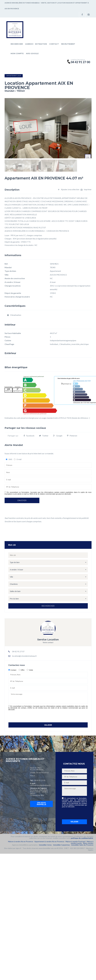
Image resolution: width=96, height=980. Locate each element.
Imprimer (86, 190)
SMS (10, 459)
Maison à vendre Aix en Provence (21, 841)
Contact (54, 44)
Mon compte (17, 54)
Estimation (41, 44)
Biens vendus (88, 843)
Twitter (44, 436)
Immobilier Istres (45, 845)
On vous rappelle (41, 804)
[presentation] (27, 716)
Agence (29, 44)
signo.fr (18, 848)
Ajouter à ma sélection (69, 190)
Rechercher (17, 44)
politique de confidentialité (82, 838)
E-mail (19, 459)
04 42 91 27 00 (40, 780)
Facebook (29, 436)
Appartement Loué (14, 76)
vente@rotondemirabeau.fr (40, 785)
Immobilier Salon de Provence (82, 845)
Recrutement (68, 44)
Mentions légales (90, 849)
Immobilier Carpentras (61, 845)
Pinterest (72, 436)
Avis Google (32, 54)
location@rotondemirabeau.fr (24, 656)
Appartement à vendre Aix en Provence (49, 841)
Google (58, 436)
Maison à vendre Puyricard (75, 841)
